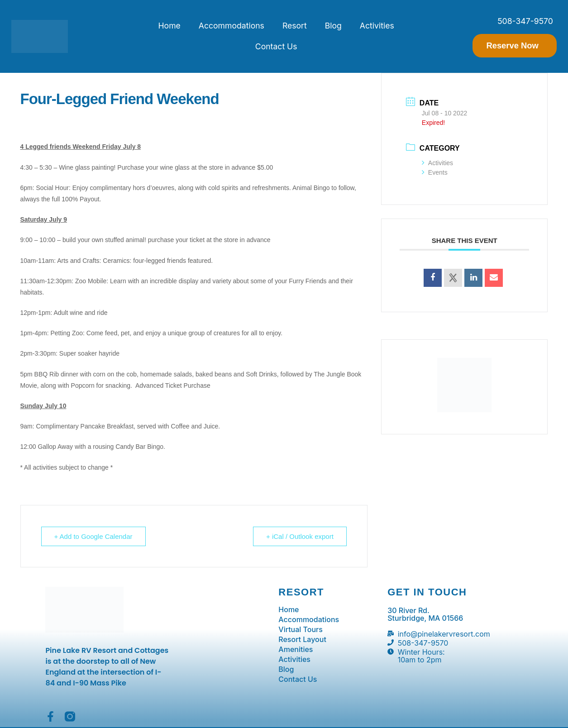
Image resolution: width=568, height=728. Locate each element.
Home (169, 26)
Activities (377, 26)
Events (435, 172)
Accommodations (231, 26)
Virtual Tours (301, 629)
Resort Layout (302, 639)
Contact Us (276, 46)
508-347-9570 (525, 21)
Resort (295, 26)
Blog (333, 26)
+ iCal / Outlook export (300, 536)
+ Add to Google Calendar (93, 536)
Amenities (296, 649)
